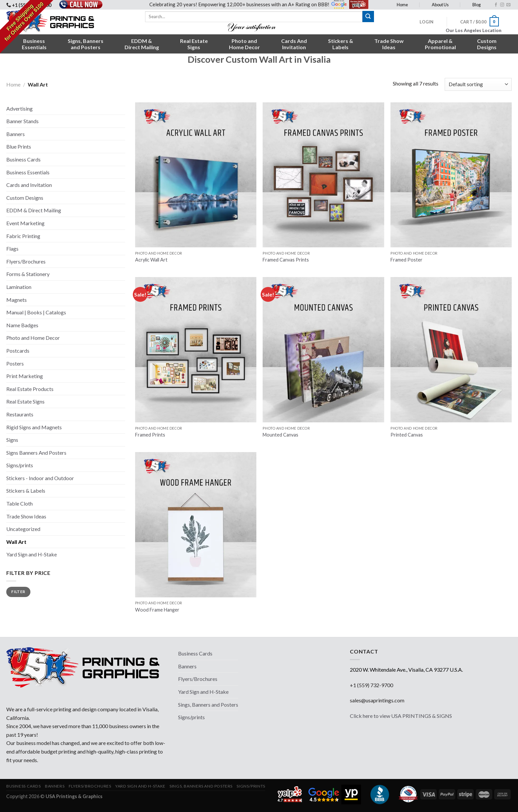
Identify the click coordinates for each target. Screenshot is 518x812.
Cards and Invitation (29, 185)
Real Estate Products (30, 389)
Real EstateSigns (194, 44)
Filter (18, 592)
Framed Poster (407, 260)
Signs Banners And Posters (36, 453)
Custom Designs (25, 198)
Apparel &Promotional (440, 44)
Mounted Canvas (280, 435)
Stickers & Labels (26, 491)
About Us (440, 5)
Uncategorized (23, 529)
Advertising (19, 108)
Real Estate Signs (25, 401)
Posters (15, 363)
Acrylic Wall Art (151, 260)
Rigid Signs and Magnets (34, 427)
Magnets (17, 300)
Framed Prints (150, 435)
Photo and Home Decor (33, 338)
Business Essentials (28, 172)
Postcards (18, 351)
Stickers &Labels (341, 44)
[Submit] (368, 17)
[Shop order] (478, 84)
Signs (12, 440)
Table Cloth (19, 503)
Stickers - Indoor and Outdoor (40, 478)
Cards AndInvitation (294, 44)
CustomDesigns (487, 44)
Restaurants (20, 414)
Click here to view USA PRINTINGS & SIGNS (401, 716)
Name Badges (22, 325)
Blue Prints (19, 146)
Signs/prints (20, 465)
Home (402, 5)
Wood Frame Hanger (157, 610)
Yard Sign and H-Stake (32, 554)
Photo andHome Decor (244, 44)
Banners (16, 134)
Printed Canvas (407, 435)
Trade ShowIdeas (389, 44)
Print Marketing (25, 376)
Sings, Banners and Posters (208, 705)
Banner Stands (22, 121)
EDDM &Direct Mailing (142, 44)
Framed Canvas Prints (286, 260)
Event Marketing (25, 223)
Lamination (19, 287)
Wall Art (16, 542)
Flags (12, 248)
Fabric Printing (23, 236)
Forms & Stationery (28, 274)
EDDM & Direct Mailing (34, 210)
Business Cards (23, 159)
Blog (477, 5)
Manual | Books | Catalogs (36, 312)
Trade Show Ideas (26, 516)
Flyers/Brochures (26, 261)
